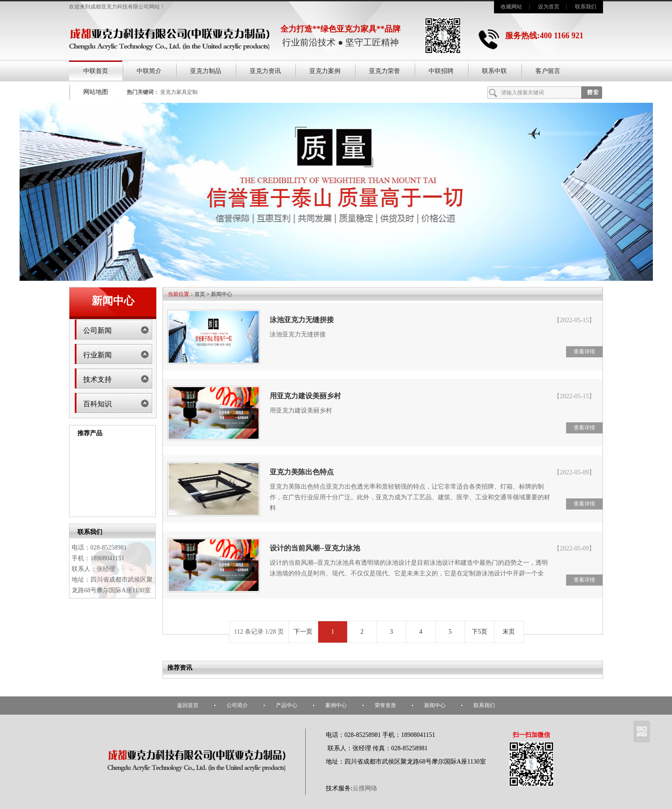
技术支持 (97, 379)
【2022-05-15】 (574, 320)
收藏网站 (511, 7)
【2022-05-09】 (574, 472)
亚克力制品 (206, 71)
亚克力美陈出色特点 (302, 472)
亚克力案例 (325, 71)
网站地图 (96, 92)
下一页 (303, 632)
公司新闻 (97, 330)
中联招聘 (441, 71)
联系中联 (494, 71)
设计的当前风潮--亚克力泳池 (315, 548)
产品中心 (287, 705)
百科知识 (97, 404)
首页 (200, 294)
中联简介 (149, 71)
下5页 (480, 632)
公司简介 (237, 705)
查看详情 (584, 352)
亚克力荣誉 (385, 71)
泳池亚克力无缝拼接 (302, 320)
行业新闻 (97, 355)
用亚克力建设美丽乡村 (305, 396)
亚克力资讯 (265, 71)
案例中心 (336, 705)
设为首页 (549, 7)
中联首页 (96, 71)
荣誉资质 (385, 705)
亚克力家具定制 (179, 92)
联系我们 (586, 7)
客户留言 (548, 71)
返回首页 (188, 705)
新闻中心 (222, 294)
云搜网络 (365, 788)
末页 (509, 632)
